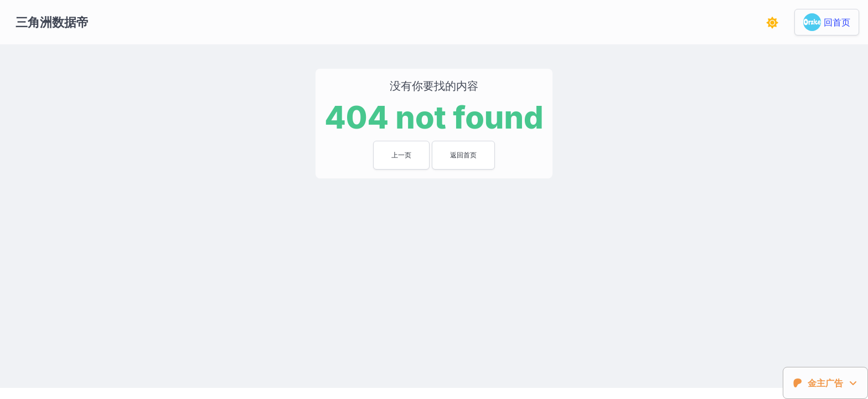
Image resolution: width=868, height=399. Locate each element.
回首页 (837, 22)
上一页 (401, 155)
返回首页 (463, 155)
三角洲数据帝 (52, 22)
